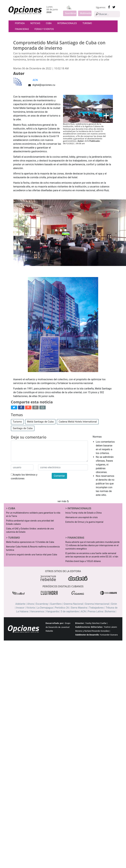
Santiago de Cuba (23, 428)
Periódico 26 (62, 608)
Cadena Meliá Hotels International (78, 422)
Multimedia (86, 13)
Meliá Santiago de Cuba (40, 422)
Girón (114, 604)
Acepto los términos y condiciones (24, 477)
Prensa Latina (95, 611)
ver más (63, 501)
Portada (20, 23)
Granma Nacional (73, 604)
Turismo (87, 23)
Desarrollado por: (55, 623)
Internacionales (67, 23)
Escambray (42, 604)
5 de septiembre (70, 611)
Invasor (20, 608)
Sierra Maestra (79, 608)
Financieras (22, 29)
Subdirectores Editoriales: (89, 627)
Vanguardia (53, 611)
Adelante (20, 604)
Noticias (35, 23)
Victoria (31, 608)
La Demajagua (45, 608)
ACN (83, 611)
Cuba (49, 23)
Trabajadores (96, 608)
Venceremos (37, 611)
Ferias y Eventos (44, 29)
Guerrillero (56, 604)
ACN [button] (35, 80)
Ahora (31, 604)
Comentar (59, 476)
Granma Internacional (97, 604)
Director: (80, 623)
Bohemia (110, 611)
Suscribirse (71, 13)
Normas (97, 437)
